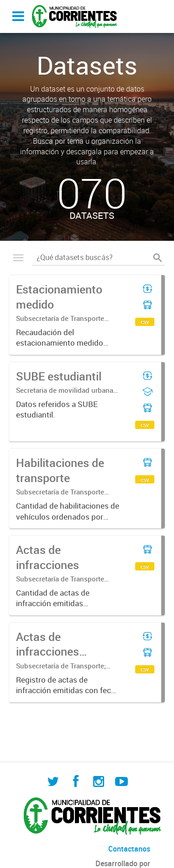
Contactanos (129, 849)
